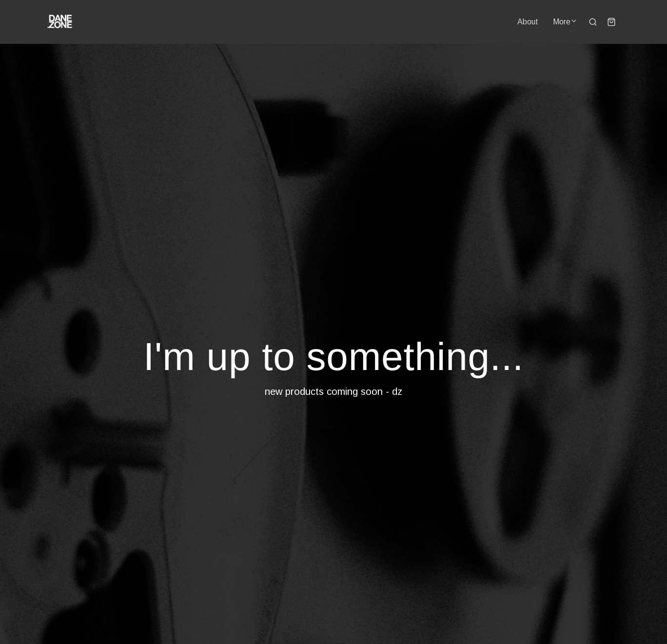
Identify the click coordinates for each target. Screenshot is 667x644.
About (528, 22)
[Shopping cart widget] (611, 22)
